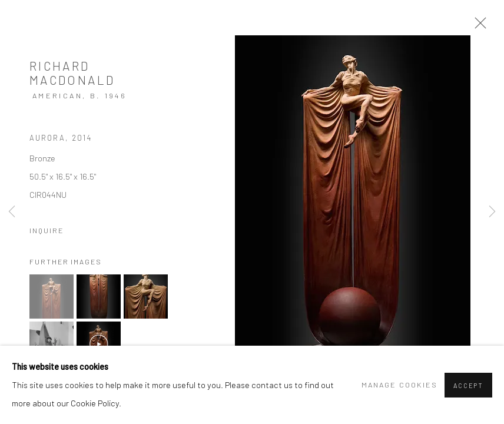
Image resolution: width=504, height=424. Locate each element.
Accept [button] (468, 385)
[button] (52, 297)
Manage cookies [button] (399, 385)
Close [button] (478, 26)
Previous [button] (12, 212)
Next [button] (492, 212)
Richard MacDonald (72, 73)
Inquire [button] (47, 230)
